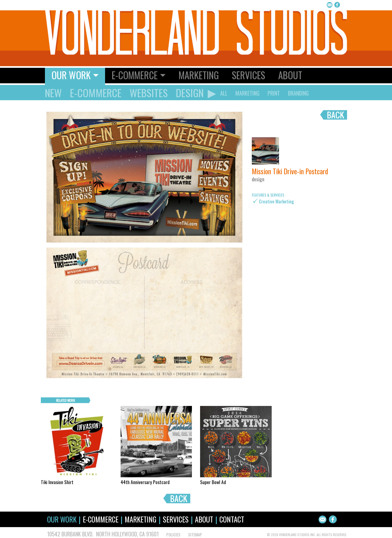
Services (249, 75)
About (290, 75)
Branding (298, 93)
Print (274, 93)
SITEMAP (195, 535)
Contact (232, 519)
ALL (224, 93)
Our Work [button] (71, 75)
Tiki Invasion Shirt (57, 482)
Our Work (62, 519)
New (53, 93)
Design (190, 93)
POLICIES (173, 535)
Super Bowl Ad (213, 482)
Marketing (199, 75)
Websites (149, 93)
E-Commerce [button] (135, 75)
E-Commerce (96, 93)
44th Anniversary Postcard (145, 482)
